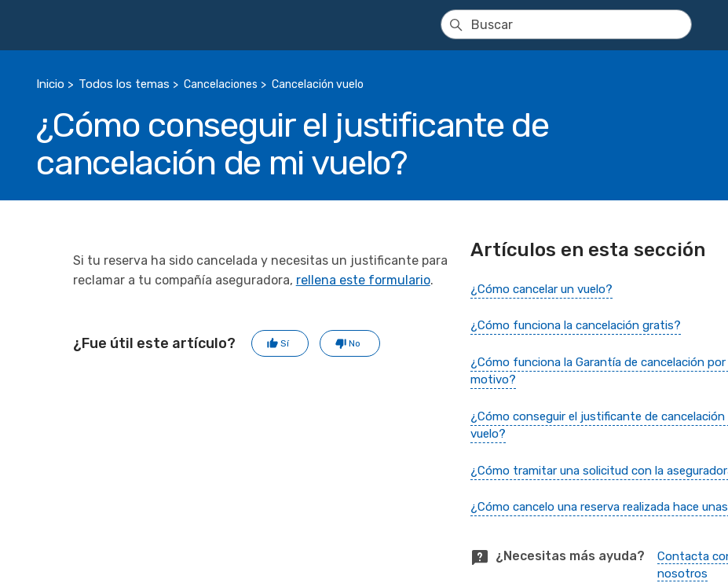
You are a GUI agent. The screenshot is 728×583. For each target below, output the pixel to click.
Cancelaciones (221, 84)
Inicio (50, 84)
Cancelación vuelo (318, 84)
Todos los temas (124, 84)
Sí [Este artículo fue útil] (285, 343)
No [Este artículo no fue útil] (355, 343)
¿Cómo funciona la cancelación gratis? (576, 325)
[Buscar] (566, 24)
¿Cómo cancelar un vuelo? (541, 289)
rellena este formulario (363, 280)
